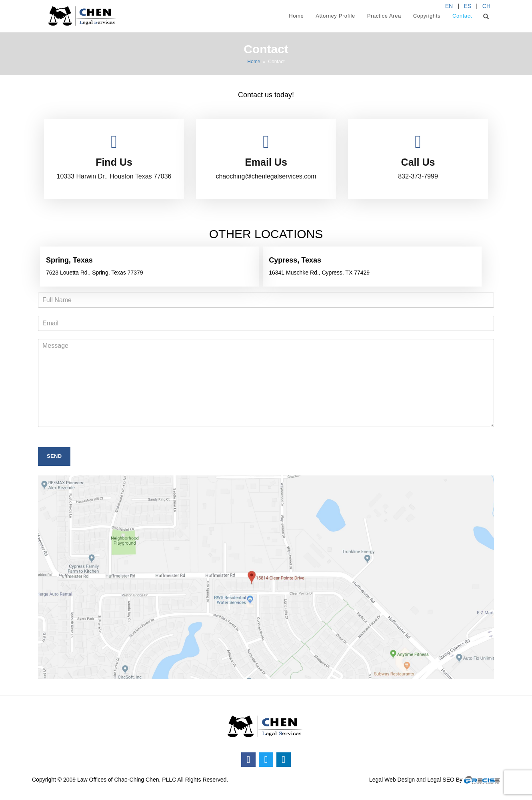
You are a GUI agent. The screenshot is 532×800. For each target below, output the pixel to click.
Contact (462, 16)
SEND (54, 456)
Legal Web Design (392, 780)
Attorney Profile (335, 16)
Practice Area (384, 16)
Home (296, 16)
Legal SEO (441, 780)
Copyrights (427, 16)
